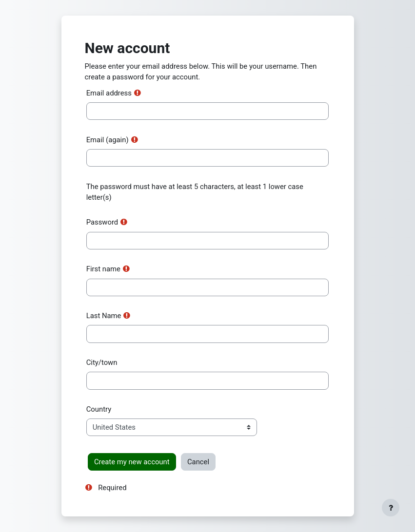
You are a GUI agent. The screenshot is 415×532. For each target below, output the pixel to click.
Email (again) (108, 140)
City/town (102, 362)
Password (102, 222)
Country (99, 409)
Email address (109, 93)
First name (103, 269)
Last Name (104, 316)
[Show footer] (391, 508)
